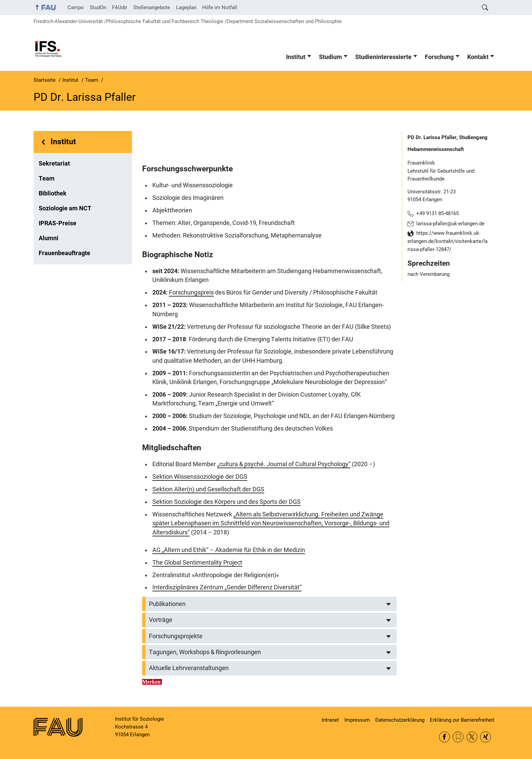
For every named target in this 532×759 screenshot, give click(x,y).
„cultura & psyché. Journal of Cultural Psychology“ (284, 464)
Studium (330, 57)
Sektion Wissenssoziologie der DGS (200, 477)
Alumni (49, 238)
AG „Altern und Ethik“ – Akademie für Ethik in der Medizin (229, 550)
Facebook (444, 737)
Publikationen (167, 604)
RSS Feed (458, 737)
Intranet (330, 720)
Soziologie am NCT (65, 208)
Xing (486, 737)
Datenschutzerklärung (400, 720)
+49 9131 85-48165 (438, 213)
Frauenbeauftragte (64, 253)
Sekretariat (54, 164)
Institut (296, 57)
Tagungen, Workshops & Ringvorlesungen (205, 652)
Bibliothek (53, 193)
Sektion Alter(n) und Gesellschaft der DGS (208, 489)
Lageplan (186, 7)
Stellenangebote (152, 7)
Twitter (472, 737)
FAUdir (120, 7)
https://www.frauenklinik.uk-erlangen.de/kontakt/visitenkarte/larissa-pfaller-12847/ (448, 241)
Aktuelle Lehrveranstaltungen (189, 668)
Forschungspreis (191, 292)
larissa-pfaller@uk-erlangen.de (450, 224)
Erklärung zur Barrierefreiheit (462, 720)
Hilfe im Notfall (220, 7)
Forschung (439, 57)
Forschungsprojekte (176, 636)
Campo (76, 7)
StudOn (98, 7)
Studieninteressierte (383, 57)
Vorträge (161, 620)
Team (47, 178)
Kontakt (478, 57)
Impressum (357, 720)
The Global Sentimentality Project (197, 563)
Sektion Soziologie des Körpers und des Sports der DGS (226, 502)
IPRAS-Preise (58, 223)
